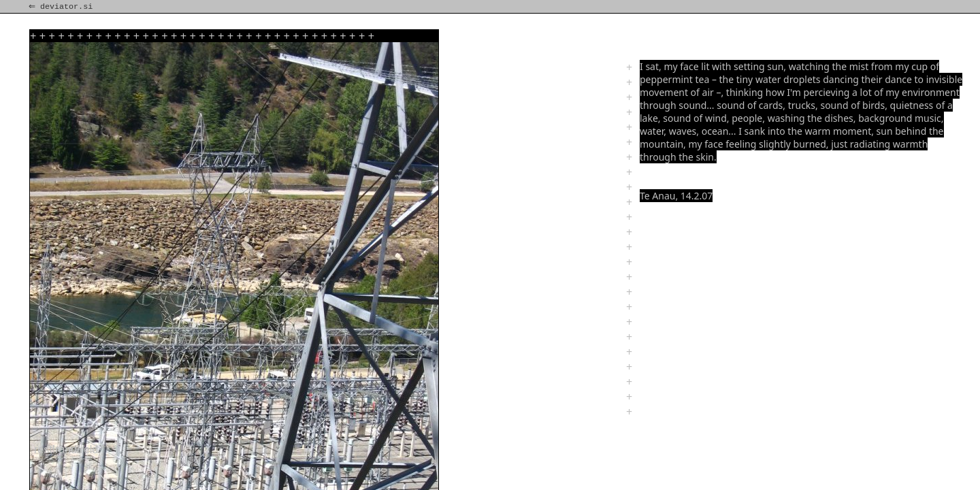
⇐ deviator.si (62, 7)
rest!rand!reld (66, 450)
